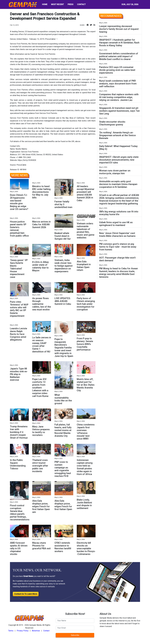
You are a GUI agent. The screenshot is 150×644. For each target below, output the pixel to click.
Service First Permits (47, 54)
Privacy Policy (23, 631)
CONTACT (81, 4)
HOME (45, 4)
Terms (11, 631)
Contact (46, 631)
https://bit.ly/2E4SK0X (27, 160)
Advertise (36, 631)
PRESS (70, 4)
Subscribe (75, 635)
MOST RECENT (57, 4)
